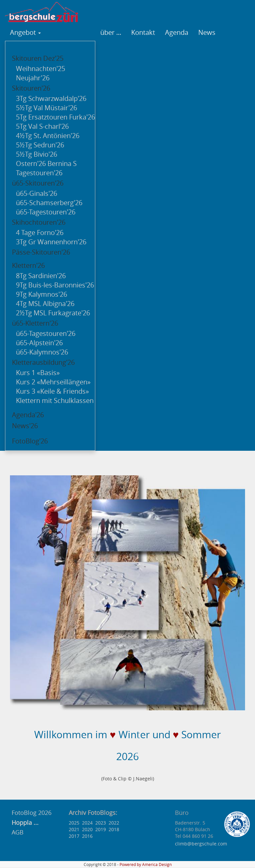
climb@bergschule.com (201, 844)
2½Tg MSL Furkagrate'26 (53, 313)
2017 (74, 836)
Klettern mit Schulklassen (55, 400)
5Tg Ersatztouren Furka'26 (55, 117)
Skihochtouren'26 (39, 222)
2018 (114, 829)
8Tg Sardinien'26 (41, 276)
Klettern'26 (28, 265)
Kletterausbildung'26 (43, 362)
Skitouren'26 (31, 88)
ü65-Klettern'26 (35, 323)
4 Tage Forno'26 (40, 233)
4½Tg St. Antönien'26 (48, 136)
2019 (101, 829)
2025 (74, 823)
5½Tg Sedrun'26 (40, 145)
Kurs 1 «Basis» (38, 373)
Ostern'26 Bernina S (46, 163)
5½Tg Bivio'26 (37, 154)
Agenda (177, 32)
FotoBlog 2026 (31, 813)
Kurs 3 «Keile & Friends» (52, 391)
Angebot (25, 32)
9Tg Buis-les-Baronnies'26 (55, 285)
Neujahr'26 (33, 78)
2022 (114, 823)
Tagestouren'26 (39, 173)
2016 (87, 836)
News (207, 32)
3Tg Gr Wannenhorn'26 (51, 242)
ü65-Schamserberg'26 (49, 203)
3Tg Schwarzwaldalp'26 (51, 98)
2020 (87, 829)
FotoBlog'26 (30, 441)
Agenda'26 (28, 415)
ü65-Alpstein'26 (39, 343)
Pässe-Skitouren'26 (41, 252)
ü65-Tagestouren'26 (46, 212)
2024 (87, 823)
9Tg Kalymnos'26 (42, 294)
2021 (74, 829)
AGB (18, 832)
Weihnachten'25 (41, 69)
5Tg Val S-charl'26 (42, 126)
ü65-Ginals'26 (37, 193)
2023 (101, 823)
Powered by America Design (146, 865)
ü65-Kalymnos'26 (42, 352)
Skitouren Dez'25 (38, 58)
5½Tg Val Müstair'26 (46, 108)
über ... (111, 32)
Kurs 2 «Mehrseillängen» (53, 382)
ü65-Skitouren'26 (38, 183)
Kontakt (143, 32)
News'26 (25, 426)
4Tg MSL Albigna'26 (45, 304)
